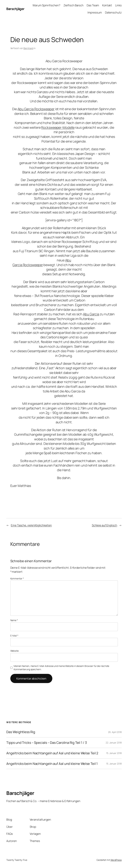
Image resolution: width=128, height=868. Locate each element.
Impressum (95, 12)
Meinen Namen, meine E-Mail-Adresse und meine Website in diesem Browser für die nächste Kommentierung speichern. (61, 668)
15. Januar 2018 (114, 753)
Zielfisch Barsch (73, 5)
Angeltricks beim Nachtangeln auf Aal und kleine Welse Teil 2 (52, 753)
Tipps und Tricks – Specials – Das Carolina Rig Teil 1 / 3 (46, 743)
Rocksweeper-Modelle (58, 127)
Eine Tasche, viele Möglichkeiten (31, 525)
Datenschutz (113, 12)
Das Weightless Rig (21, 732)
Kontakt (107, 5)
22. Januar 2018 (114, 743)
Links (118, 5)
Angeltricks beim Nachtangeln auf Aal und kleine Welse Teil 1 (52, 764)
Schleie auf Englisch (104, 525)
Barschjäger (15, 9)
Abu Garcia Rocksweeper (36, 109)
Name (14, 620)
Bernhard (28, 48)
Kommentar (17, 578)
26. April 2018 (115, 732)
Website (14, 651)
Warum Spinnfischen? (46, 5)
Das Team (93, 5)
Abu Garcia (91, 314)
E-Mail (14, 636)
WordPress (116, 860)
